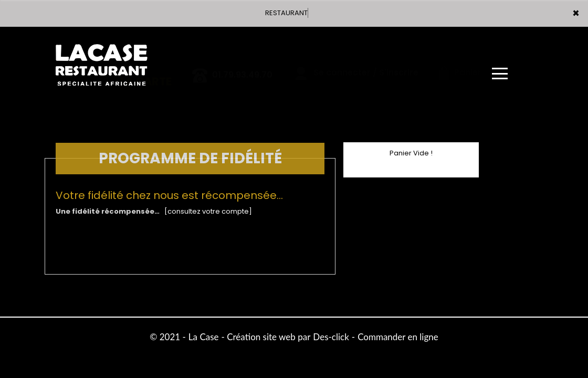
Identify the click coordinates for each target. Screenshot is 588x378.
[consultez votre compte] (208, 211)
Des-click (331, 337)
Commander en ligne (398, 337)
